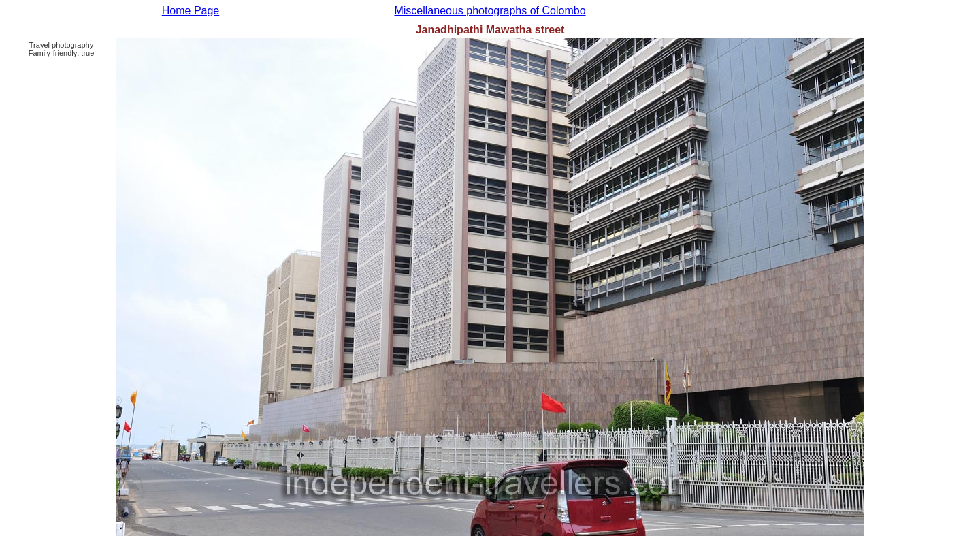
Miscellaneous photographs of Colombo (490, 11)
